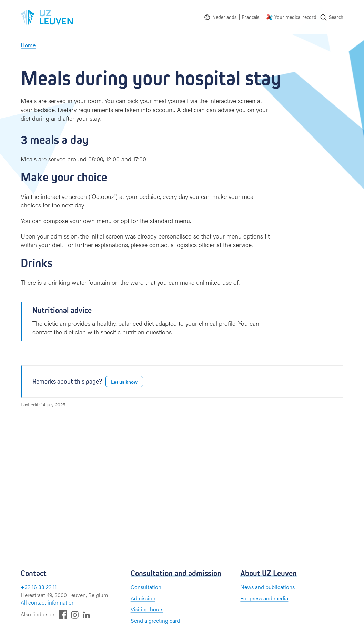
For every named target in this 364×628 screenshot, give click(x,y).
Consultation (146, 587)
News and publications (267, 587)
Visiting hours (147, 609)
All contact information (48, 602)
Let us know (124, 382)
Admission (143, 598)
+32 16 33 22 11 (39, 587)
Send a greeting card (155, 621)
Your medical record (295, 17)
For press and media (264, 598)
